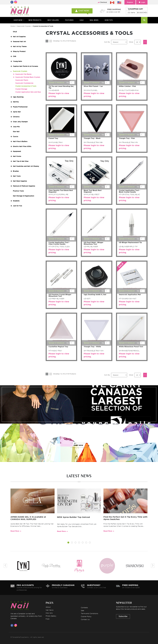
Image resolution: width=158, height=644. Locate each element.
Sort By (107, 42)
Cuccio (16, 136)
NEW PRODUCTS (35, 20)
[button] (68, 543)
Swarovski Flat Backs (23, 74)
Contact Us (85, 619)
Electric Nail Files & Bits (22, 146)
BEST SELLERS (53, 20)
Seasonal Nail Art (19, 41)
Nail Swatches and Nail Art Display (26, 166)
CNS (15, 56)
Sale (82, 610)
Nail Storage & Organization (24, 196)
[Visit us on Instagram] (16, 625)
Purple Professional (20, 107)
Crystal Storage (21, 89)
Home (13, 26)
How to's (49, 613)
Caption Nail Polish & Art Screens (25, 66)
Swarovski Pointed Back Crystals (28, 77)
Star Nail (16, 132)
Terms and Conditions (89, 613)
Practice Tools (18, 191)
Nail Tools (17, 176)
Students (16, 201)
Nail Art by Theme (20, 46)
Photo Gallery (51, 616)
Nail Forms (17, 156)
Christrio (16, 117)
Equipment (17, 151)
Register (130, 2)
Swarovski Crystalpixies (24, 83)
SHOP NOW (78, 407)
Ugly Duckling (18, 97)
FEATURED (69, 20)
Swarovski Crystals (24, 26)
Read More (15, 531)
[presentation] (5, 566)
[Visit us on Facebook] (12, 625)
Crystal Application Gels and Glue (28, 92)
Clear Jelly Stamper (20, 122)
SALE (82, 20)
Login (142, 2)
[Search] (144, 20)
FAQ (48, 619)
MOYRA (16, 102)
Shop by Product (19, 51)
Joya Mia (16, 127)
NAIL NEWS (94, 20)
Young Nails (17, 61)
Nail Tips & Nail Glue (21, 161)
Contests (84, 608)
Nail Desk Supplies (20, 181)
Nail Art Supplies (19, 37)
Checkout (103, 2)
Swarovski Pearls (22, 80)
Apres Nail (17, 112)
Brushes (16, 171)
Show (131, 42)
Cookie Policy (86, 616)
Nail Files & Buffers (20, 141)
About (48, 607)
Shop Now (18, 20)
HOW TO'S (109, 20)
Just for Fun (17, 206)
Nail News (49, 610)
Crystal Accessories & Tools (26, 86)
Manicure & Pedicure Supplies (24, 186)
